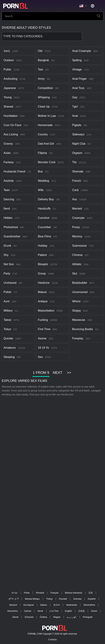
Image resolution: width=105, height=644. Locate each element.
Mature (42, 292)
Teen (7, 190)
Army (41, 79)
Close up (44, 107)
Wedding (43, 181)
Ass (75, 199)
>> (69, 373)
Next (57, 373)
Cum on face (12, 125)
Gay (75, 97)
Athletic (77, 264)
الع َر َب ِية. (72, 617)
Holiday (43, 246)
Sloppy (77, 311)
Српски (28, 611)
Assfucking (10, 79)
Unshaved (10, 283)
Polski (27, 593)
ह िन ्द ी (14, 599)
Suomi (94, 611)
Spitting (77, 60)
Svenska (77, 599)
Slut (75, 273)
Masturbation (46, 311)
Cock (75, 190)
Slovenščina (89, 605)
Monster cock (47, 162)
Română (40, 593)
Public (7, 69)
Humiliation (11, 116)
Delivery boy (46, 199)
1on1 (7, 51)
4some (42, 338)
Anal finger (80, 79)
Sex (40, 357)
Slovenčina (13, 611)
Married (77, 209)
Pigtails (77, 125)
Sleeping (9, 357)
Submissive (80, 246)
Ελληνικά (29, 617)
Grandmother (12, 236)
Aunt (7, 301)
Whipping (44, 97)
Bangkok (43, 60)
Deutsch (13, 605)
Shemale (78, 171)
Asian (7, 153)
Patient (42, 255)
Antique (43, 301)
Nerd (7, 209)
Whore (76, 301)
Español (92, 599)
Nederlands (72, 605)
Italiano (44, 605)
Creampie (78, 218)
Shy (6, 255)
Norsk (40, 611)
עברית (15, 593)
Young (8, 97)
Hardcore (44, 283)
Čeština (43, 617)
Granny (8, 144)
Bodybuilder (80, 283)
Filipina (42, 153)
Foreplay (78, 338)
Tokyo (7, 329)
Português (88, 617)
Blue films (44, 236)
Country (43, 134)
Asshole (9, 181)
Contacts (52, 640)
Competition (45, 88)
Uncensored (80, 292)
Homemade (45, 125)
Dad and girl (46, 144)
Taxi (40, 69)
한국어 (57, 605)
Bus (40, 171)
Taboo (7, 320)
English (68, 611)
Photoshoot (11, 227)
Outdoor (9, 60)
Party (7, 273)
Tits (74, 162)
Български (29, 605)
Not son (9, 264)
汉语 (91, 593)
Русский (63, 599)
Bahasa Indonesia (73, 593)
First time (44, 329)
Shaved (8, 107)
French (77, 181)
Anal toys (78, 88)
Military (8, 311)
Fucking (43, 320)
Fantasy (9, 162)
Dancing (9, 199)
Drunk (7, 246)
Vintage (77, 69)
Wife (41, 190)
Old (40, 51)
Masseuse (79, 320)
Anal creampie (82, 51)
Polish (7, 292)
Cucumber (44, 227)
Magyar (57, 617)
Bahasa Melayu (32, 599)
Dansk (15, 617)
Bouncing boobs (83, 329)
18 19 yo (43, 348)
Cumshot (43, 218)
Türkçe (49, 599)
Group (42, 273)
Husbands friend (14, 171)
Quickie (8, 338)
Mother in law (47, 116)
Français (55, 593)
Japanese (10, 88)
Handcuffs (44, 209)
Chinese (77, 255)
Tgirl (75, 107)
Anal (75, 116)
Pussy (76, 227)
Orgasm (77, 153)
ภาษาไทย (54, 611)
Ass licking (11, 134)
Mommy (77, 236)
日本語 (81, 611)
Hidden (8, 218)
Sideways (78, 134)
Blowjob (43, 264)
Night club (79, 144)
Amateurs (10, 348)
